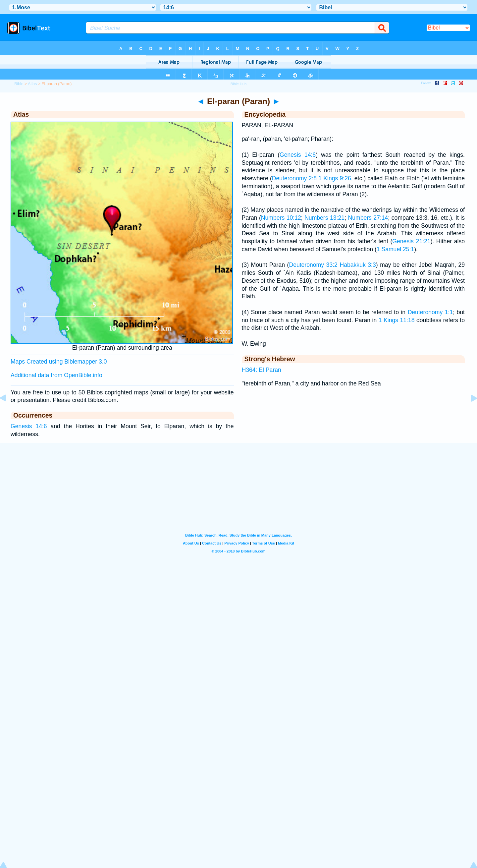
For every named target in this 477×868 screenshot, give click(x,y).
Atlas (32, 84)
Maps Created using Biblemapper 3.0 (59, 362)
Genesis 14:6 (29, 426)
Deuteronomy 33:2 (313, 265)
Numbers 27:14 (368, 218)
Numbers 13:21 (324, 218)
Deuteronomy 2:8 (294, 178)
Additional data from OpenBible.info (56, 375)
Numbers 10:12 (281, 218)
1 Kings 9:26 (335, 178)
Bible (19, 84)
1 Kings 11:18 (397, 320)
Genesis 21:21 (411, 241)
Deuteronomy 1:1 (430, 312)
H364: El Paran (262, 370)
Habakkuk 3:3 (358, 265)
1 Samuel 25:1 (395, 249)
